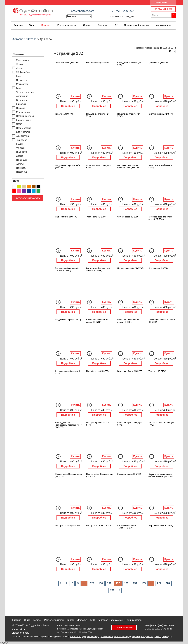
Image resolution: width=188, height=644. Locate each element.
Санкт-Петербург (78, 637)
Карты (19, 76)
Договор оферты (21, 633)
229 (112, 590)
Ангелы (20, 164)
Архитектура (22, 136)
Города (20, 88)
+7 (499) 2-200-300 (122, 11)
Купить (75, 96)
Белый (14, 187)
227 (159, 583)
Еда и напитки (23, 132)
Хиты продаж (23, 60)
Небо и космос (24, 128)
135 (144, 583)
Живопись (21, 104)
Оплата (87, 25)
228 (168, 583)
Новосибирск (107, 637)
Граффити (21, 152)
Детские (20, 68)
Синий (29, 191)
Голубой (34, 191)
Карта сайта (19, 629)
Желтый (19, 187)
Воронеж (136, 637)
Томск (165, 637)
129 (92, 583)
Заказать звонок (163, 9)
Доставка (102, 25)
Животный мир (24, 120)
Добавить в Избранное (58, 96)
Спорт (19, 124)
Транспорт (21, 140)
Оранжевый (29, 187)
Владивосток (147, 637)
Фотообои (19, 39)
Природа (21, 108)
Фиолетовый (24, 191)
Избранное (161, 2)
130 (101, 583)
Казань (158, 637)
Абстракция (22, 96)
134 (135, 583)
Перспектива (23, 80)
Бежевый (24, 187)
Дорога (20, 156)
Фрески (20, 64)
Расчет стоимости (67, 25)
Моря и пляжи (23, 112)
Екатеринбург (93, 637)
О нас (32, 25)
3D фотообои (23, 72)
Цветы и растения (25, 116)
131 (109, 583)
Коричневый (34, 187)
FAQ (116, 25)
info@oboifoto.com (82, 11)
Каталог (46, 25)
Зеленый (38, 191)
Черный (38, 187)
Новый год (21, 172)
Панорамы (22, 160)
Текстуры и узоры (25, 92)
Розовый (19, 191)
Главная (18, 25)
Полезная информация (136, 25)
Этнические (22, 100)
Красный (14, 191)
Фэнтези (20, 148)
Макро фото (22, 84)
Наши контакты (163, 25)
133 (126, 583)
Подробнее (68, 106)
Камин (19, 144)
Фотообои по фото (28, 198)
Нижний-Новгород (122, 637)
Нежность (21, 168)
